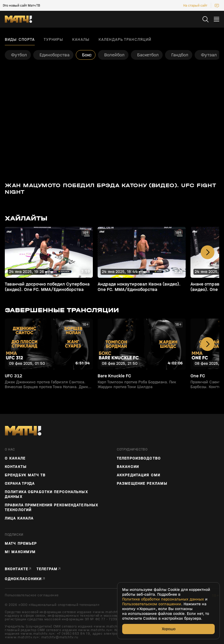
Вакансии (128, 467)
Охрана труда (20, 484)
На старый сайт (195, 5)
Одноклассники (23, 579)
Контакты (16, 467)
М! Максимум (20, 552)
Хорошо (169, 629)
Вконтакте (16, 569)
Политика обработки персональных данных (46, 494)
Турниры (53, 40)
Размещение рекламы (142, 484)
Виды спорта (20, 40)
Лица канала (19, 518)
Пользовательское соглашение (32, 595)
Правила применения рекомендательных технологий (52, 508)
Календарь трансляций (125, 40)
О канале (15, 458)
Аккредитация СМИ (139, 475)
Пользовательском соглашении (152, 604)
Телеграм (47, 569)
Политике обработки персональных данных (163, 599)
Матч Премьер (21, 544)
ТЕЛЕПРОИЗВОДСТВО (139, 458)
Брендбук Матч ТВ (25, 475)
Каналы (81, 40)
